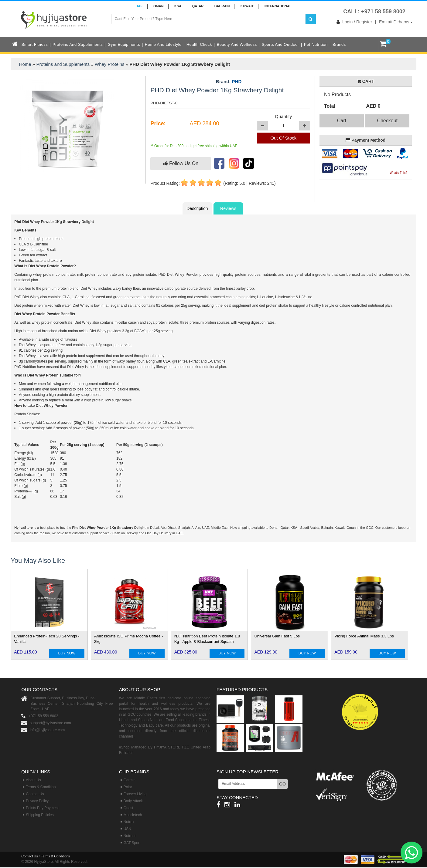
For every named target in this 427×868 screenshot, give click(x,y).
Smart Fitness (35, 44)
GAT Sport (132, 843)
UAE (139, 6)
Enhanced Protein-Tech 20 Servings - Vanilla (47, 639)
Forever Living (135, 794)
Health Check (199, 44)
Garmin (130, 780)
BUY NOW (67, 653)
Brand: (229, 82)
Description (197, 208)
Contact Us (35, 794)
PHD (237, 81)
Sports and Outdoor (280, 44)
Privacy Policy (37, 801)
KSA (178, 6)
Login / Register (353, 22)
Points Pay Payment (42, 808)
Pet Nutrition (316, 44)
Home (25, 64)
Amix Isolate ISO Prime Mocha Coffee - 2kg (129, 639)
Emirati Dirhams (396, 22)
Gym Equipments (124, 44)
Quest (128, 808)
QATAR (198, 6)
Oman (159, 6)
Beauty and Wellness (237, 44)
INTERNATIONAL (278, 6)
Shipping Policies (40, 815)
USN (127, 829)
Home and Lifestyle (163, 44)
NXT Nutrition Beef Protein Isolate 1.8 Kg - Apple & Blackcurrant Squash (207, 639)
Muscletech (133, 815)
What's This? (399, 173)
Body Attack (133, 801)
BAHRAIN (222, 6)
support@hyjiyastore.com (50, 723)
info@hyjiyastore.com (47, 730)
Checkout (387, 121)
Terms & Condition (41, 787)
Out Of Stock (283, 138)
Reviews (228, 208)
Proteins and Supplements (78, 44)
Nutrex (129, 822)
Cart (342, 121)
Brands (339, 44)
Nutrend (130, 836)
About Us (33, 780)
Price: (158, 123)
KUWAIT (247, 6)
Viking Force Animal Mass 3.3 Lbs (364, 636)
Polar (128, 787)
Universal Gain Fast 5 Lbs (277, 636)
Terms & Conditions (55, 856)
